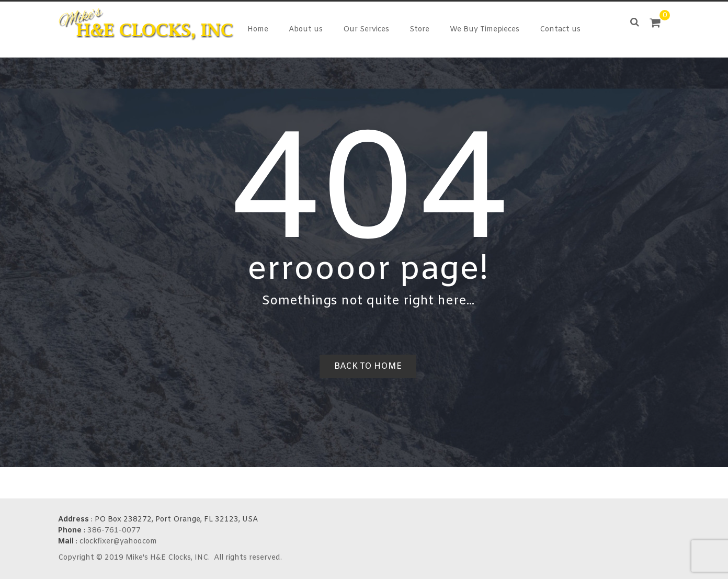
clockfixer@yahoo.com (118, 542)
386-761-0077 (114, 531)
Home (258, 30)
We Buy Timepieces (485, 30)
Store (419, 30)
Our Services (366, 30)
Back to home (368, 366)
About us (306, 30)
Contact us (560, 30)
